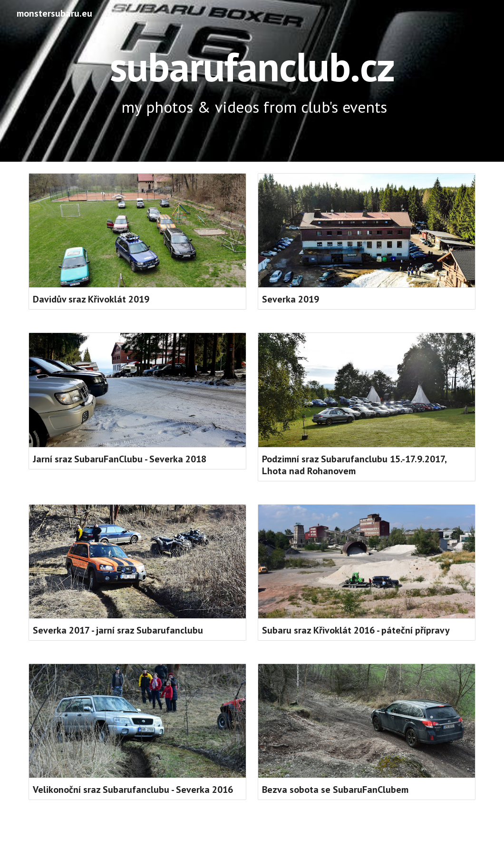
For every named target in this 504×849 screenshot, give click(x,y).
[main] (252, 81)
